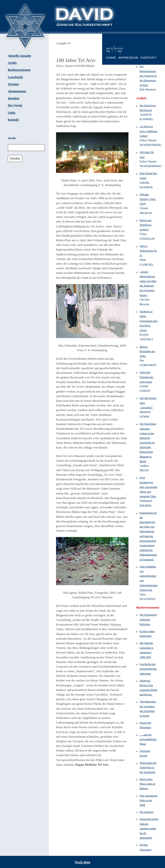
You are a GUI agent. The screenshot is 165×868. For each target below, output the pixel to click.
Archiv (12, 63)
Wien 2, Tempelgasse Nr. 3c (148, 251)
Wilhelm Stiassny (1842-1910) (148, 199)
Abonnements (17, 91)
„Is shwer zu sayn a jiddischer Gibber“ (149, 131)
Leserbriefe (15, 77)
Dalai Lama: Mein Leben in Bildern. (147, 784)
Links (12, 113)
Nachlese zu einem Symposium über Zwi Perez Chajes (149, 321)
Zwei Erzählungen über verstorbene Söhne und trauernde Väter (149, 487)
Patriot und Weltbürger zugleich (146, 225)
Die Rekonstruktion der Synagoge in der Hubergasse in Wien (148, 76)
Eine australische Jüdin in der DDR (149, 800)
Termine (13, 84)
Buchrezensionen (19, 70)
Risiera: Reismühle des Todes (147, 351)
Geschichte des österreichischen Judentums (148, 669)
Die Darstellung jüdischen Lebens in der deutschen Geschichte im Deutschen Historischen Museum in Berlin (148, 442)
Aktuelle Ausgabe (19, 56)
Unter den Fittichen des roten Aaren (146, 377)
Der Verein (15, 105)
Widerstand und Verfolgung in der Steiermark (148, 767)
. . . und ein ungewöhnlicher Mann (148, 739)
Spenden (14, 98)
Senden (15, 158)
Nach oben (82, 862)
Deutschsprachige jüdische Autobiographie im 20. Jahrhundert (149, 828)
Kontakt (13, 120)
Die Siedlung (147, 812)
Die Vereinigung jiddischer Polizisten (148, 619)
